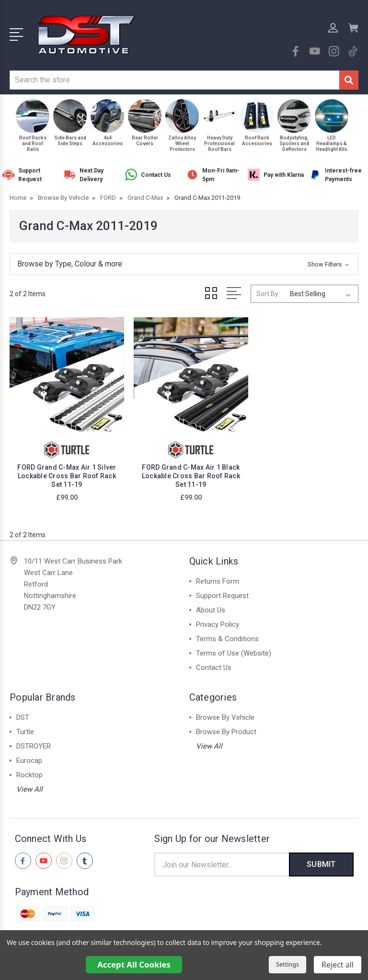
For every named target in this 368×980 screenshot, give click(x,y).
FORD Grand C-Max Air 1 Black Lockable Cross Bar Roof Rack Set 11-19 (184, 472)
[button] (184, 264)
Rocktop (29, 771)
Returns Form (218, 577)
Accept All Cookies (134, 964)
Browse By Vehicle (225, 713)
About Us (211, 606)
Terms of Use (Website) (234, 649)
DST (23, 713)
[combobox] (174, 80)
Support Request (222, 591)
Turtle (25, 727)
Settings (287, 964)
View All (29, 785)
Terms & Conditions (227, 634)
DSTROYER (34, 742)
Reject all (338, 965)
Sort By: (268, 294)
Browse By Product (226, 727)
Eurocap (29, 756)
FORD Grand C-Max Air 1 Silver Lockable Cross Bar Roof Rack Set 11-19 (65, 472)
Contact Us (214, 663)
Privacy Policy (218, 620)
